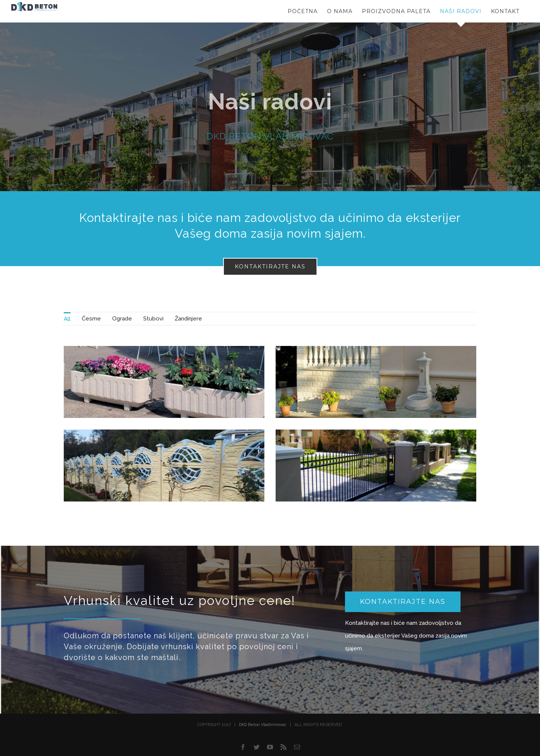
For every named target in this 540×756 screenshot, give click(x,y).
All (67, 319)
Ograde (122, 319)
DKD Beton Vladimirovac (263, 725)
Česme (91, 319)
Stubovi (153, 319)
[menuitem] (67, 319)
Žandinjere (188, 319)
